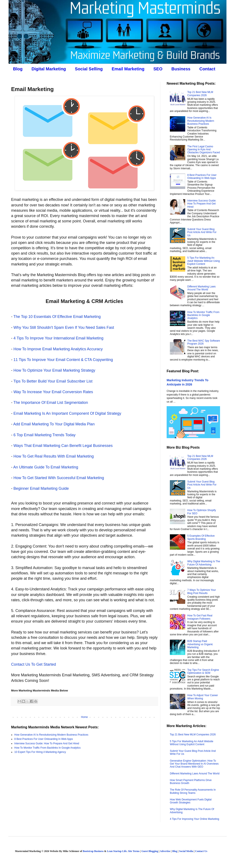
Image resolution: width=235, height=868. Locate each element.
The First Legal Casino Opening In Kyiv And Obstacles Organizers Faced (204, 150)
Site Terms (134, 851)
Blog (18, 69)
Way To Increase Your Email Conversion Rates (53, 392)
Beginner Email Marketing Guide (41, 488)
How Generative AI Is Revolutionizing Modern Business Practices (51, 735)
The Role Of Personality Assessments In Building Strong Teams (193, 791)
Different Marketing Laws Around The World (202, 288)
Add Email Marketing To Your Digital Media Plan (54, 424)
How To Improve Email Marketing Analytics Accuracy (58, 349)
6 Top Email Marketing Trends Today (45, 435)
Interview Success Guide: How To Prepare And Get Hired (47, 743)
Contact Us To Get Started (34, 664)
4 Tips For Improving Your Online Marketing (195, 819)
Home (84, 717)
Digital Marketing (49, 69)
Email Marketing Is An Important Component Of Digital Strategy (67, 413)
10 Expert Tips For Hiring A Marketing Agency (40, 752)
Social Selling (89, 69)
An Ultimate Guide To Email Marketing (46, 467)
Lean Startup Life (117, 851)
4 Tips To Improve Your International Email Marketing (58, 338)
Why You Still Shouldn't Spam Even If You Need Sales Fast (64, 327)
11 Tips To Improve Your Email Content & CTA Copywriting (63, 360)
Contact (207, 69)
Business (181, 69)
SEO (158, 69)
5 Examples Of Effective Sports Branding (201, 537)
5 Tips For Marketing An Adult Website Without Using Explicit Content (204, 261)
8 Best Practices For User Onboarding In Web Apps (44, 739)
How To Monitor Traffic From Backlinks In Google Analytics (47, 748)
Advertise (165, 851)
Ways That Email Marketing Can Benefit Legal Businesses (63, 446)
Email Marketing (128, 69)
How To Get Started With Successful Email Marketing (59, 478)
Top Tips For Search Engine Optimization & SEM (203, 671)
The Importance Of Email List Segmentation (51, 403)
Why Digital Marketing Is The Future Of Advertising (204, 563)
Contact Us (201, 851)
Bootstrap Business (93, 851)
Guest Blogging (150, 851)
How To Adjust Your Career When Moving (203, 697)
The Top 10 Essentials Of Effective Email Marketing (57, 317)
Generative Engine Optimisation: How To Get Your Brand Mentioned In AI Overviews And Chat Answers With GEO (194, 764)
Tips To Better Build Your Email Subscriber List (53, 381)
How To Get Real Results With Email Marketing (54, 456)
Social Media (186, 851)
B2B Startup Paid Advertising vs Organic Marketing (200, 644)
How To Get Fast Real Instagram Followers (200, 617)
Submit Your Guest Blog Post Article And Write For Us (202, 232)
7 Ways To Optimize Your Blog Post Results (202, 591)
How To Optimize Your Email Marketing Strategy (54, 370)
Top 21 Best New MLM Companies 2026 (200, 94)
